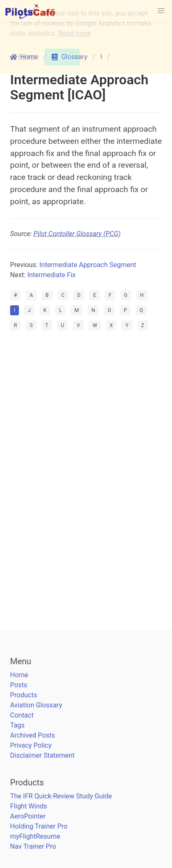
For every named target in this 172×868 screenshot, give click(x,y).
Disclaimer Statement (42, 755)
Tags (17, 725)
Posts (19, 685)
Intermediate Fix (52, 275)
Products (24, 695)
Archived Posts (33, 735)
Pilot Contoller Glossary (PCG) (77, 234)
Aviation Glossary (36, 705)
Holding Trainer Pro (39, 826)
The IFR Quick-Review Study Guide (61, 796)
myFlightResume (35, 836)
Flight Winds (29, 806)
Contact (22, 715)
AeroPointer (28, 816)
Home (19, 675)
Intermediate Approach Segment (87, 265)
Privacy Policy (31, 745)
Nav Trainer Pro (33, 846)
